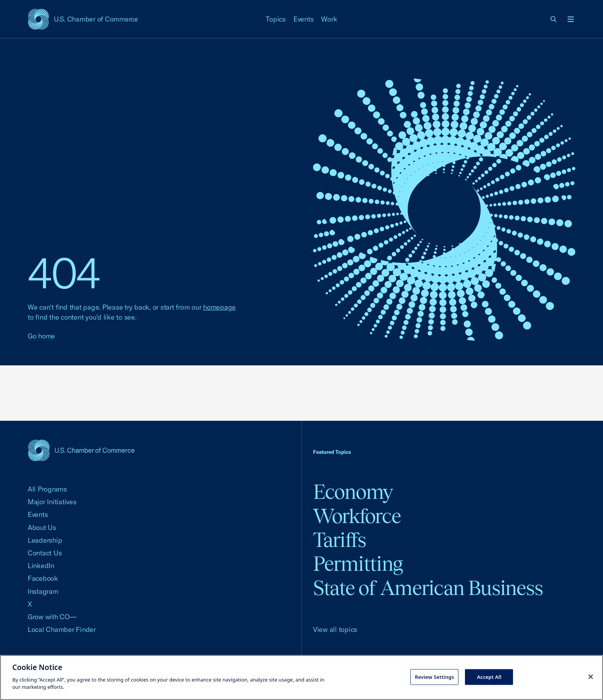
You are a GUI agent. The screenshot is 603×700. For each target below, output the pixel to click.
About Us (42, 527)
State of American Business (428, 588)
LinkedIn (41, 566)
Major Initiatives (52, 502)
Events (304, 19)
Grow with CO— (52, 617)
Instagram (43, 591)
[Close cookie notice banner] (591, 677)
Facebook (43, 578)
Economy (353, 492)
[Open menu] (571, 19)
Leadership (45, 540)
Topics (276, 19)
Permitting (358, 564)
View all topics (335, 629)
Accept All (489, 677)
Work (329, 19)
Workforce (357, 516)
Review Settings (435, 677)
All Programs (47, 489)
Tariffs (340, 540)
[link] (554, 19)
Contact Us (45, 553)
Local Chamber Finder (62, 629)
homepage (219, 307)
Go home (41, 336)
